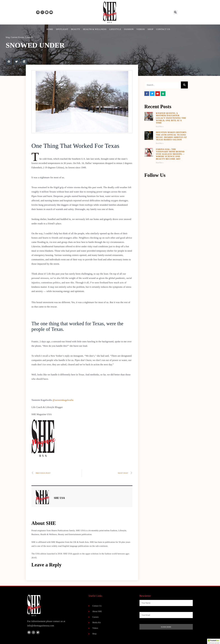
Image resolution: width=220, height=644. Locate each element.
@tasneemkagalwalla (63, 400)
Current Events (17, 37)
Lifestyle (115, 29)
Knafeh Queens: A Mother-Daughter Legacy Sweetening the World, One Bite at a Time (171, 118)
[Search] (184, 85)
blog (8, 37)
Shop (150, 29)
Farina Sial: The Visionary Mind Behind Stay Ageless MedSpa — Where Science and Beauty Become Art (170, 154)
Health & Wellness (95, 29)
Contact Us (163, 29)
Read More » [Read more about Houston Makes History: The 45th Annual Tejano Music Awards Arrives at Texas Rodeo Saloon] (160, 143)
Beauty (76, 29)
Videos (141, 29)
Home (50, 29)
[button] (176, 12)
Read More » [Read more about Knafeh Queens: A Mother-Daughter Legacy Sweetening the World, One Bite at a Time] (160, 126)
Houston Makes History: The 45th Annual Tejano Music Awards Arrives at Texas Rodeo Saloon (171, 136)
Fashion (129, 29)
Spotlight (62, 29)
